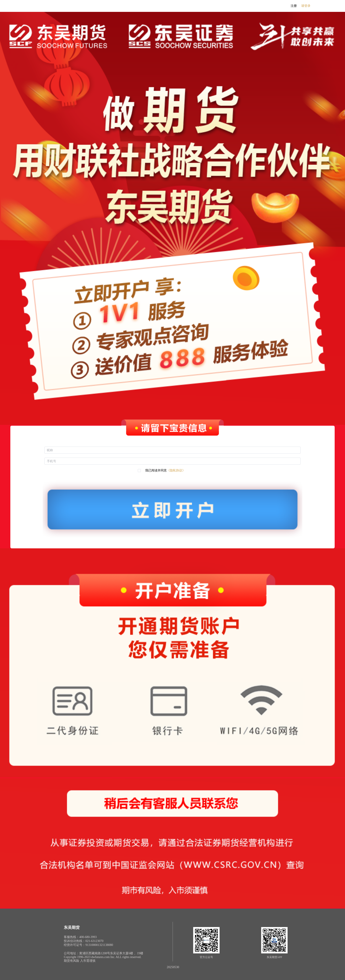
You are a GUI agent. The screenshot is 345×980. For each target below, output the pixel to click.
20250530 (173, 967)
